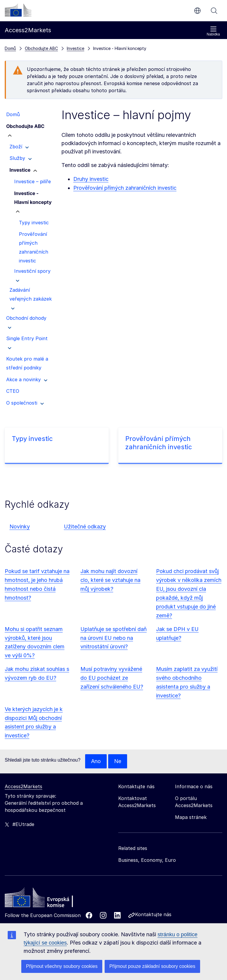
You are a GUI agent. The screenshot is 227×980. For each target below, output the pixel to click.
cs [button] (197, 11)
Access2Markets (23, 786)
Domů (10, 48)
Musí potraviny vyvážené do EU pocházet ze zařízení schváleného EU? (112, 678)
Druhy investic (91, 179)
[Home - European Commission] (48, 899)
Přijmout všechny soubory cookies (62, 966)
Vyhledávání (214, 11)
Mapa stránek (191, 817)
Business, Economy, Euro (147, 860)
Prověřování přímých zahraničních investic (125, 188)
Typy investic (32, 439)
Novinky (20, 526)
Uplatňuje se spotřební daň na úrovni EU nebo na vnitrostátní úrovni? (113, 638)
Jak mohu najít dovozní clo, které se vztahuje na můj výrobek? (110, 580)
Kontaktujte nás (153, 914)
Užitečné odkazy (85, 526)
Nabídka (213, 31)
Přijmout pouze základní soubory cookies (152, 966)
